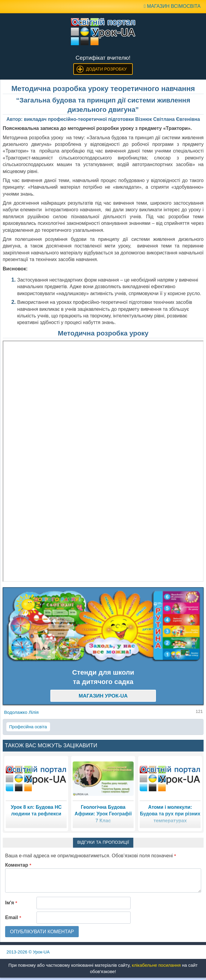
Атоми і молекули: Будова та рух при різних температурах (170, 814)
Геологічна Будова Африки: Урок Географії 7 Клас (103, 814)
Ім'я (11, 903)
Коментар (18, 865)
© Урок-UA (28, 952)
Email (13, 917)
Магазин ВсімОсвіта (172, 6)
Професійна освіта (28, 727)
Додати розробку (106, 69)
